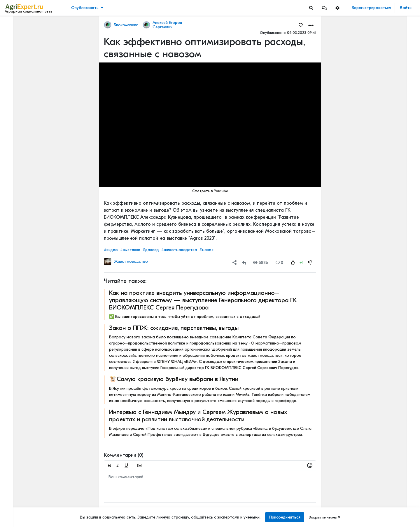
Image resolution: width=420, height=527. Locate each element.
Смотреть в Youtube (210, 191)
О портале (17, 497)
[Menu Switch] (35, 522)
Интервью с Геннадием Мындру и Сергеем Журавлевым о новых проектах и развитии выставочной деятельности (198, 416)
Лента (13, 25)
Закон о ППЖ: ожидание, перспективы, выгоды (174, 328)
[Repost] (244, 263)
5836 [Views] (260, 263)
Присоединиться (285, 517)
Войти (406, 8)
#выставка (130, 250)
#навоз (206, 250)
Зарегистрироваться (371, 8)
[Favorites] (301, 25)
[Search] (311, 8)
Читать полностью (371, 133)
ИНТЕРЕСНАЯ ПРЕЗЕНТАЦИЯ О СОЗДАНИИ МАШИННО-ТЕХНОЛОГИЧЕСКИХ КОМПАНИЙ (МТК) (385, 211)
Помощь (14, 509)
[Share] (235, 263)
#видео (111, 250)
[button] (324, 8)
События (16, 52)
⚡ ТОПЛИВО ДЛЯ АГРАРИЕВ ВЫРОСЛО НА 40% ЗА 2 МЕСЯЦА (385, 139)
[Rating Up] (293, 263)
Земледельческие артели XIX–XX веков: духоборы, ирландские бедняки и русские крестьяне (385, 100)
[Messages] (324, 8)
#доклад (151, 250)
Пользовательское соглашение (34, 485)
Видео (13, 43)
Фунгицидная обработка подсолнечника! (385, 495)
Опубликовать (85, 8)
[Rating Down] (310, 263)
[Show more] (40, 134)
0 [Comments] (279, 263)
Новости (16, 34)
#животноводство (179, 250)
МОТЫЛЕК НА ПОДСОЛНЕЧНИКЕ (385, 172)
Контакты (15, 503)
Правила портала (23, 491)
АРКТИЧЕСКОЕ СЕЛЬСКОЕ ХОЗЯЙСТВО (385, 315)
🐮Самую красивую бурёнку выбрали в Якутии (174, 379)
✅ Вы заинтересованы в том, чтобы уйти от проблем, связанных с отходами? (185, 317)
